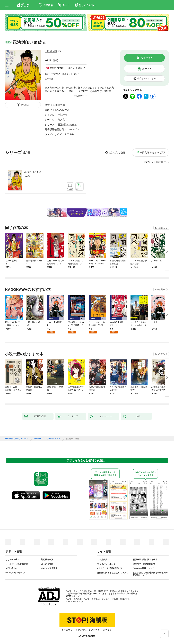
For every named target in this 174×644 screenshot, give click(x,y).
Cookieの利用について (143, 568)
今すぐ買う (147, 58)
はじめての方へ (13, 560)
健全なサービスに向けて (144, 564)
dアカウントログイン (15, 573)
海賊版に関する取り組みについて (112, 573)
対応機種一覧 (47, 560)
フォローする (59, 51)
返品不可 (49, 79)
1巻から (148, 162)
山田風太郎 (51, 51)
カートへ (147, 69)
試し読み (25, 105)
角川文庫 (63, 120)
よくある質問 (47, 564)
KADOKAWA (62, 110)
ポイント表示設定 (49, 568)
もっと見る (160, 228)
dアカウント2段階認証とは (110, 568)
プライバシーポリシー (107, 564)
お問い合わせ (12, 568)
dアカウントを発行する (75, 630)
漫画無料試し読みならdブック (17, 439)
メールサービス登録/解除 (17, 564)
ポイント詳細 (75, 68)
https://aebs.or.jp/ (75, 602)
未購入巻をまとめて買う (153, 153)
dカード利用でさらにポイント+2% (61, 74)
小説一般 (63, 115)
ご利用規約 (102, 560)
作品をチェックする (147, 78)
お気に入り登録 (117, 153)
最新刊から (162, 162)
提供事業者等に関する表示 (145, 560)
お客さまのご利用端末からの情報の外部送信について (150, 574)
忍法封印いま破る (34, 172)
